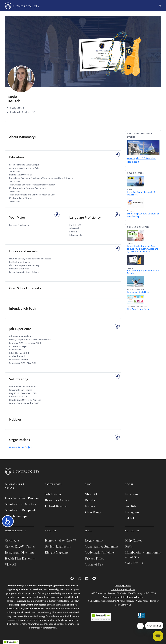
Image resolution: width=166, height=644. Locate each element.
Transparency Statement (102, 547)
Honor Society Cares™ (61, 541)
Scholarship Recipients (21, 510)
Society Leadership (58, 547)
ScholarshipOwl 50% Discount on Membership (143, 215)
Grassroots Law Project (20, 447)
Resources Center (57, 500)
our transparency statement (43, 628)
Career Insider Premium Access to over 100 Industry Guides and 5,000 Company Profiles (143, 249)
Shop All (91, 494)
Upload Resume (56, 506)
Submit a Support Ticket (123, 589)
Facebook (132, 494)
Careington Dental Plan (138, 292)
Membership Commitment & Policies (143, 555)
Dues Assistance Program (22, 498)
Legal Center (94, 541)
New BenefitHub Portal (138, 309)
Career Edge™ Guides (20, 547)
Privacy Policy (95, 559)
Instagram (132, 512)
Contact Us (126, 605)
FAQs (129, 547)
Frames (90, 506)
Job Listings (53, 494)
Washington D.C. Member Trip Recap (141, 160)
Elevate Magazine (57, 553)
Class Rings (93, 512)
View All (10, 565)
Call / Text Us (134, 563)
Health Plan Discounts (20, 559)
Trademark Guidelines (100, 553)
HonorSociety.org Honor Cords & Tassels (143, 272)
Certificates (13, 541)
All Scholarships (16, 516)
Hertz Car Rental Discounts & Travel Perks (141, 193)
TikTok (130, 518)
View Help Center (123, 586)
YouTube (131, 506)
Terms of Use (94, 565)
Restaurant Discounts (20, 553)
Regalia (90, 500)
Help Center (134, 541)
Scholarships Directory (21, 504)
